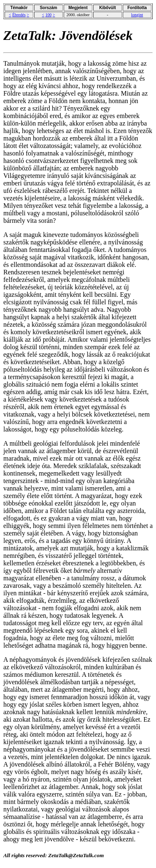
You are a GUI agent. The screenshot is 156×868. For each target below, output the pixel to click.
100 (48, 15)
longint (137, 15)
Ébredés (19, 15)
